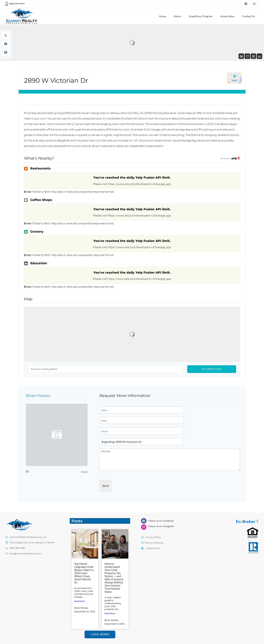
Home (162, 16)
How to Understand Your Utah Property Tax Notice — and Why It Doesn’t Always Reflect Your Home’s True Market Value (114, 578)
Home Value (227, 16)
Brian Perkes (38, 396)
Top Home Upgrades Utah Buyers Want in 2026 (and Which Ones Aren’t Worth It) (84, 573)
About (177, 16)
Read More (80, 601)
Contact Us (249, 16)
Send (105, 486)
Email (84, 472)
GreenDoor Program (201, 16)
